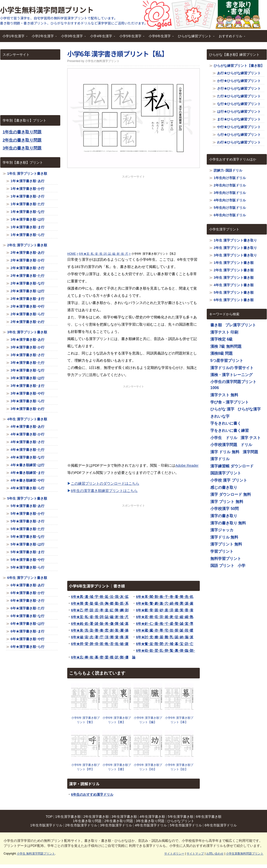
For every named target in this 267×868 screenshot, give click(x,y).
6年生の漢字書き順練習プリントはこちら (104, 491)
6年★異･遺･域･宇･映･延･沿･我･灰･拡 (100, 597)
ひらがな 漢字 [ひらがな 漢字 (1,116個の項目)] (222, 409)
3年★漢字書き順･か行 (27, 347)
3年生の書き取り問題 (22, 148)
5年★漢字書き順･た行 (27, 529)
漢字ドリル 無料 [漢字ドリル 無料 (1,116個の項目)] (224, 537)
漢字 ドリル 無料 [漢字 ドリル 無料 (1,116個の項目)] (225, 452)
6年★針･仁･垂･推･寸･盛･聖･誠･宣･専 (165, 624)
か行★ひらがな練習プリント (239, 81)
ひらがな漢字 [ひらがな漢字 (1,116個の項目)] (249, 409)
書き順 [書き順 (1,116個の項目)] (216, 325)
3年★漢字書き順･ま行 (27, 386)
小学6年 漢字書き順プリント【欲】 (179, 767)
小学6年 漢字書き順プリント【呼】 (85, 767)
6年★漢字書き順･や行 (27, 639)
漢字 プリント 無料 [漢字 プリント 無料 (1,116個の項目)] (227, 502)
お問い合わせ (215, 854)
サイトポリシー (174, 854)
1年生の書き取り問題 (22, 132)
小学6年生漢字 (160, 38)
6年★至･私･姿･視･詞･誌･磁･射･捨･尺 (100, 617)
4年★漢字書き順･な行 (27, 457)
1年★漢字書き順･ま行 (27, 227)
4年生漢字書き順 (152, 817)
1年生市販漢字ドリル (46, 825)
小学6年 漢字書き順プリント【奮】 (85, 720)
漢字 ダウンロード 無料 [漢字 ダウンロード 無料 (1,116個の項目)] (231, 494)
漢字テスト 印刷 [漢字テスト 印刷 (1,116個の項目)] (224, 332)
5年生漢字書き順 (181, 817)
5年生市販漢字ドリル (186, 825)
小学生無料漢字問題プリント (47, 10)
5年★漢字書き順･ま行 (27, 552)
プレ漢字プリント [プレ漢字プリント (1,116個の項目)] (241, 325)
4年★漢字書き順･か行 (27, 434)
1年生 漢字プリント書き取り (235, 240)
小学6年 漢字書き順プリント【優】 (117, 767)
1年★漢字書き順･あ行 (27, 181)
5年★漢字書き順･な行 (27, 537)
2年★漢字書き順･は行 (27, 291)
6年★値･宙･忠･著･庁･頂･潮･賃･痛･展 (100, 637)
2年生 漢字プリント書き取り (235, 248)
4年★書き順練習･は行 (27, 465)
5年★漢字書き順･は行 (27, 544)
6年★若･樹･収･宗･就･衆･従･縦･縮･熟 (165, 617)
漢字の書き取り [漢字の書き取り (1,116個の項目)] (224, 516)
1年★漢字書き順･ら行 (27, 235)
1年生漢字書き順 (68, 817)
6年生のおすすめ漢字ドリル (92, 794)
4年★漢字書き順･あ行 (27, 427)
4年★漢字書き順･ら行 (27, 488)
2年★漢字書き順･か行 (27, 260)
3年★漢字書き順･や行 (27, 393)
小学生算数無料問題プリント (245, 854)
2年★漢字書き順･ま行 (27, 299)
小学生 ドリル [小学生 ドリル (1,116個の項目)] (224, 438)
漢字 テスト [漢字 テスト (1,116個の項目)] (251, 438)
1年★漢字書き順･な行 (27, 212)
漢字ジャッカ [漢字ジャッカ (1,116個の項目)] (222, 530)
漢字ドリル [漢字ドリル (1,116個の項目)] (220, 459)
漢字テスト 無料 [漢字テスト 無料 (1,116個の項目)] (224, 395)
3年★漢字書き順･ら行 (27, 401)
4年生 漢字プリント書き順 (27, 419)
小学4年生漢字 (101, 38)
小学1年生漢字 (14, 38)
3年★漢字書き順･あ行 (27, 340)
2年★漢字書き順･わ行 (27, 322)
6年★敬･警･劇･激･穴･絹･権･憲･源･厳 (165, 603)
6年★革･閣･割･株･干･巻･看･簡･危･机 (165, 597)
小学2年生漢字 (43, 38)
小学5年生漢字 (131, 38)
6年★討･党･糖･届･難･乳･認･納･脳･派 (165, 637)
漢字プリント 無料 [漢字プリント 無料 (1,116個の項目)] (226, 544)
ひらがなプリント (181, 821)
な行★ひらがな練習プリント (239, 104)
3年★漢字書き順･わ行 (27, 409)
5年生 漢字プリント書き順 (27, 498)
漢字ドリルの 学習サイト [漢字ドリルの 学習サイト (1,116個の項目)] (232, 368)
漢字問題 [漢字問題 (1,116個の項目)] (250, 452)
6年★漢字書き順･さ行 (27, 601)
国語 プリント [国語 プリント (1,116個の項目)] (222, 566)
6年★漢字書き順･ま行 (27, 631)
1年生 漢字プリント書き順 (27, 174)
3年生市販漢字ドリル (116, 825)
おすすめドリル (231, 38)
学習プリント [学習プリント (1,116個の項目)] (222, 551)
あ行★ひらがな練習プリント (239, 73)
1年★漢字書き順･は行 (27, 219)
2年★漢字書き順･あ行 (27, 253)
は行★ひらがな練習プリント (239, 112)
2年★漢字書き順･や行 (27, 306)
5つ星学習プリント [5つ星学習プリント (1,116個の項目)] (227, 361)
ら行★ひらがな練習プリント (239, 135)
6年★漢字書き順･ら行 (27, 647)
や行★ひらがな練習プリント (239, 127)
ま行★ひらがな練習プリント (239, 119)
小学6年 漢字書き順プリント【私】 (118, 54)
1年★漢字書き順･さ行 (27, 196)
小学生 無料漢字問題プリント (36, 854)
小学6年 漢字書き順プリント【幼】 (148, 767)
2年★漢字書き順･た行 (27, 276)
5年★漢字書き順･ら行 (27, 567)
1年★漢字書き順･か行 (27, 189)
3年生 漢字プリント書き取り (235, 255)
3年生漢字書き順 (124, 817)
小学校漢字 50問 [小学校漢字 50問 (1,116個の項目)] (225, 509)
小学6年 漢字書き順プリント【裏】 (117, 720)
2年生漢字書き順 (96, 817)
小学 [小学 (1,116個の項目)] (242, 566)
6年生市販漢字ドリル (221, 825)
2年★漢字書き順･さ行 (27, 268)
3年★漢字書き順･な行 (27, 370)
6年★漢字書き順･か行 (27, 593)
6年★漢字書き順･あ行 (27, 585)
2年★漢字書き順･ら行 (27, 314)
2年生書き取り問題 (119, 821)
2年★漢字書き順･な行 (27, 283)
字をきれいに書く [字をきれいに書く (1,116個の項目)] (226, 423)
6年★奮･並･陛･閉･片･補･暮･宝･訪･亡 (165, 644)
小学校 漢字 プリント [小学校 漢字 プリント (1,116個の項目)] (229, 480)
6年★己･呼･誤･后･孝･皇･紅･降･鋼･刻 (100, 610)
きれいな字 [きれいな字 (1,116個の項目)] (220, 416)
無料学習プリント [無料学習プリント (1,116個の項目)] (226, 559)
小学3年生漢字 (72, 38)
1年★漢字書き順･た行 (27, 204)
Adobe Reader (187, 465)
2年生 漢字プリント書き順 (27, 245)
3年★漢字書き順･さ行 (27, 355)
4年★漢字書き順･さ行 (27, 442)
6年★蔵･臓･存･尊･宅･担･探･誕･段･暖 (165, 630)
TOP (49, 817)
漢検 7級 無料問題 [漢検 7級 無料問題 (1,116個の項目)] (226, 346)
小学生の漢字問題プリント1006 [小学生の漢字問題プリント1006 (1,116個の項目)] (233, 385)
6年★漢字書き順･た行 (27, 608)
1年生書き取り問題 (87, 821)
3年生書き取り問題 (150, 821)
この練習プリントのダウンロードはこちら (105, 483)
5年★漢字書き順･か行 (27, 514)
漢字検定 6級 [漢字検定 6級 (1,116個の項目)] (221, 339)
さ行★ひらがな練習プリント (239, 88)
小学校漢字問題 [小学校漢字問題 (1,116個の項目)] (224, 445)
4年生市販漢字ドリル (151, 825)
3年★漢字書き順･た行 (27, 363)
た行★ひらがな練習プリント (239, 96)
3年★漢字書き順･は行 (27, 378)
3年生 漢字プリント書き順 (27, 332)
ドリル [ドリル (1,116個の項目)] (246, 445)
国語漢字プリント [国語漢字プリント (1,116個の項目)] (226, 473)
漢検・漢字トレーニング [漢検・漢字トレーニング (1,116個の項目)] (231, 375)
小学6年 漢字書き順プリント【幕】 (179, 720)
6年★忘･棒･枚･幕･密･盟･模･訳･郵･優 (100, 657)
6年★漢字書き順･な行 (27, 616)
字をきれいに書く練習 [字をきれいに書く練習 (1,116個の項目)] (230, 431)
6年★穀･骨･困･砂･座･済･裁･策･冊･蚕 (165, 610)
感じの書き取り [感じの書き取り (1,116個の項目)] (224, 487)
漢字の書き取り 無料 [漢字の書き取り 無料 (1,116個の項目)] (228, 523)
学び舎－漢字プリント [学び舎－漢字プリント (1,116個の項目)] (230, 402)
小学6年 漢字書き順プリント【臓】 (148, 720)
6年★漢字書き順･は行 (27, 624)
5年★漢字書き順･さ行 (27, 521)
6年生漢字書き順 (209, 817)
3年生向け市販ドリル (230, 193)
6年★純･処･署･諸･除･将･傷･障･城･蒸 (100, 624)
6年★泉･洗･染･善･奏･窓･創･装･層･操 (100, 630)
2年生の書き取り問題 (22, 140)
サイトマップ (195, 854)
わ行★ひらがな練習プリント (239, 142)
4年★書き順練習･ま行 (27, 473)
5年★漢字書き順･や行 (27, 560)
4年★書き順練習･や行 (27, 480)
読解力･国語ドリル (228, 170)
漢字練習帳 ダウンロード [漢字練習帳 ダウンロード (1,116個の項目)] (232, 466)
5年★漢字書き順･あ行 (27, 506)
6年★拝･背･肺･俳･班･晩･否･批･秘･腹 (100, 644)
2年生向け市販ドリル (230, 185)
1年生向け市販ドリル (230, 178)
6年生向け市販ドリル (230, 215)
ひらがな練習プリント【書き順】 (239, 66)
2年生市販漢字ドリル (81, 825)
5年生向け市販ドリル (230, 208)
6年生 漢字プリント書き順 (27, 578)
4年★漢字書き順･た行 (27, 450)
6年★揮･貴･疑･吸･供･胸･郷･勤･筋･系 (100, 603)
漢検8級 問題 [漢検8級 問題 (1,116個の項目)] (221, 353)
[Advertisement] (133, 212)
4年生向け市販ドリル (230, 200)
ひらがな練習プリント (195, 38)
